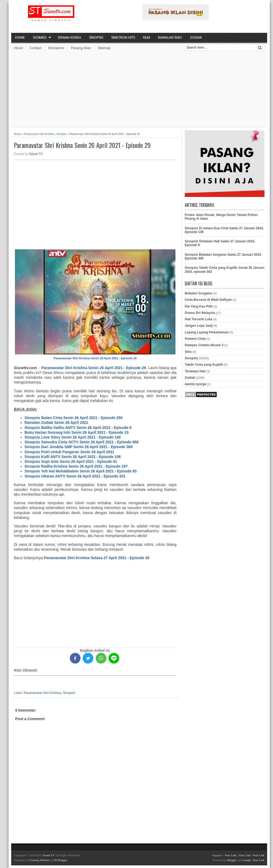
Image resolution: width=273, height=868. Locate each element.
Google (247, 860)
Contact (36, 48)
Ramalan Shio (170, 38)
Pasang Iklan (81, 48)
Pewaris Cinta (195, 339)
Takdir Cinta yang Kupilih (204, 365)
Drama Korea (69, 38)
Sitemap (104, 48)
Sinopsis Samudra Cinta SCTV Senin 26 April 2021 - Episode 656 (82, 442)
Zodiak (196, 38)
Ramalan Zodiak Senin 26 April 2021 (56, 423)
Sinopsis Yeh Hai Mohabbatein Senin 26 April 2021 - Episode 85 (81, 471)
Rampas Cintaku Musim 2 (204, 345)
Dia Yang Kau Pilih (199, 306)
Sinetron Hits (123, 38)
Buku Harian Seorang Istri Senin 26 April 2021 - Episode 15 (77, 432)
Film (146, 38)
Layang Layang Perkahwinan (207, 332)
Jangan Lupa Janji (199, 326)
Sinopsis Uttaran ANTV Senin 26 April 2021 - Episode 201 (75, 476)
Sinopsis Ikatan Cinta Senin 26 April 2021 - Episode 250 (74, 418)
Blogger (232, 860)
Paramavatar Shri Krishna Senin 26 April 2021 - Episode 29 (82, 145)
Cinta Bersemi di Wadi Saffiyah (208, 300)
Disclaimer (56, 48)
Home (20, 38)
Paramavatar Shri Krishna (39, 134)
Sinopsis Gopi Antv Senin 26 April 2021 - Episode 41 (71, 461)
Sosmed (40, 38)
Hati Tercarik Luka (198, 319)
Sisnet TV (36, 154)
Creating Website (39, 860)
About (18, 48)
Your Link (230, 855)
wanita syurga (195, 384)
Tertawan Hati (195, 371)
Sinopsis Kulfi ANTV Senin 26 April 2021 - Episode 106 (73, 457)
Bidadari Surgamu (198, 293)
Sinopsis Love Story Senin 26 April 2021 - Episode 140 (73, 437)
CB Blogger (60, 860)
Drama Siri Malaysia (200, 313)
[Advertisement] (139, 90)
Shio (188, 352)
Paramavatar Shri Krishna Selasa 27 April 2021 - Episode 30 (97, 558)
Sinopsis (96, 38)
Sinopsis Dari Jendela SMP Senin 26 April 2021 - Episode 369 (79, 447)
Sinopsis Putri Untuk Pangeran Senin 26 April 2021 (69, 452)
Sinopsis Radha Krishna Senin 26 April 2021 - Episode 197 (76, 466)
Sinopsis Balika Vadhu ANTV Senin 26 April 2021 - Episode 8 (78, 428)
